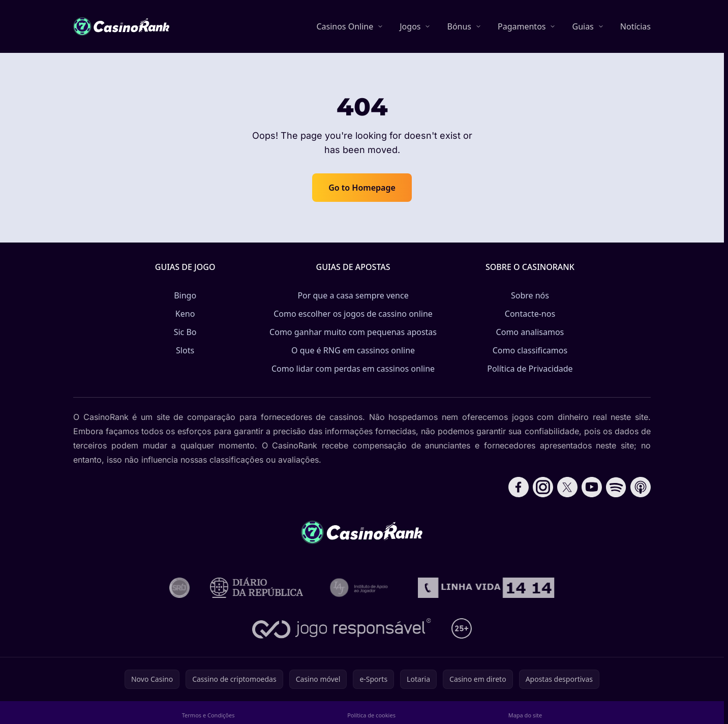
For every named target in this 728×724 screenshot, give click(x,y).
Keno (185, 314)
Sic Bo (185, 332)
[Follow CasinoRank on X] (567, 487)
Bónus (459, 26)
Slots (185, 350)
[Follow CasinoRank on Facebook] (519, 487)
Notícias (635, 26)
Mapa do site (525, 715)
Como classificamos (530, 350)
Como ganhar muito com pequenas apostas (353, 332)
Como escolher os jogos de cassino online (353, 314)
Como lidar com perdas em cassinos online (353, 369)
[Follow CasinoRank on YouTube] (592, 487)
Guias (583, 26)
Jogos (410, 26)
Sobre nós (530, 295)
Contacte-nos (530, 314)
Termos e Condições (208, 715)
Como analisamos (530, 332)
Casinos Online (345, 26)
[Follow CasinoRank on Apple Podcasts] (641, 487)
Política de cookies (371, 715)
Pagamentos (522, 26)
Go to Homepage (362, 188)
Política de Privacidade (530, 369)
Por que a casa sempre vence (353, 295)
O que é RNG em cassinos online (353, 350)
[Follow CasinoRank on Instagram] (543, 487)
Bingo (185, 295)
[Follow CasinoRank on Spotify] (616, 487)
